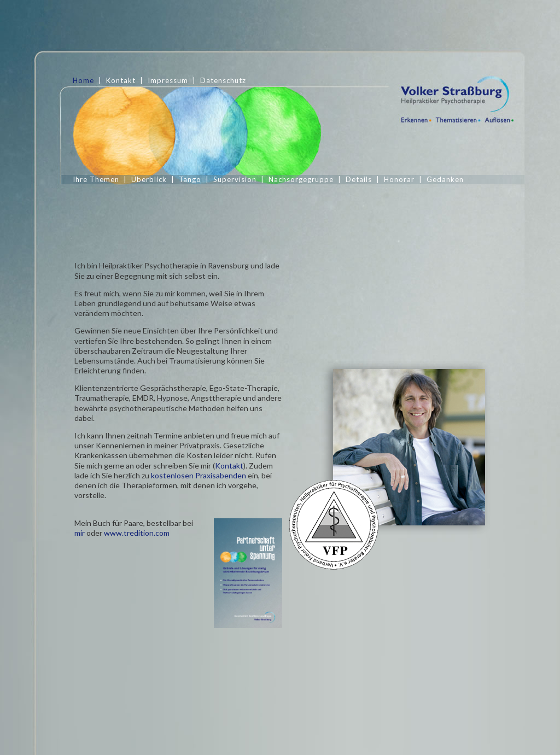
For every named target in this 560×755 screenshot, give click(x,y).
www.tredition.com (137, 569)
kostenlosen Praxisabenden (199, 513)
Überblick (149, 179)
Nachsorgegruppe (301, 179)
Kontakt (121, 80)
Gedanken (445, 179)
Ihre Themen (96, 179)
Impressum (168, 80)
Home (83, 80)
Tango (190, 179)
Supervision (235, 179)
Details (359, 179)
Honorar (399, 179)
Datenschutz (223, 80)
